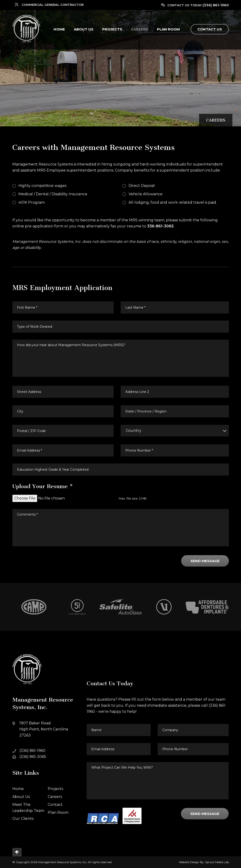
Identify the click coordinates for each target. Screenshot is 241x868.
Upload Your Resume (43, 486)
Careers (139, 29)
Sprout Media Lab (217, 862)
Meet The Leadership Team (28, 808)
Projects (112, 29)
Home (59, 29)
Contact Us (210, 29)
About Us (84, 29)
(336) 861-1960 (216, 5)
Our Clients (23, 819)
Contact (55, 805)
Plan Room (168, 29)
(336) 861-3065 (33, 757)
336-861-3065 (160, 226)
